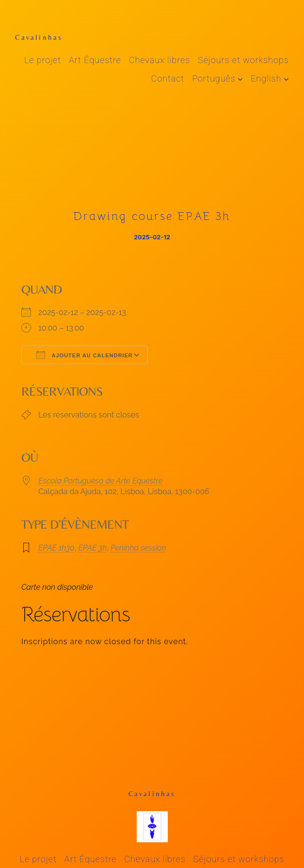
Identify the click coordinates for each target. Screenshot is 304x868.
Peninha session (138, 548)
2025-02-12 (152, 237)
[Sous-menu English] (286, 78)
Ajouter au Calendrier (85, 355)
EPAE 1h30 (56, 548)
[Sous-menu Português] (240, 78)
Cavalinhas (39, 37)
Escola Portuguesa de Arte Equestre (100, 481)
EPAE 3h (92, 548)
